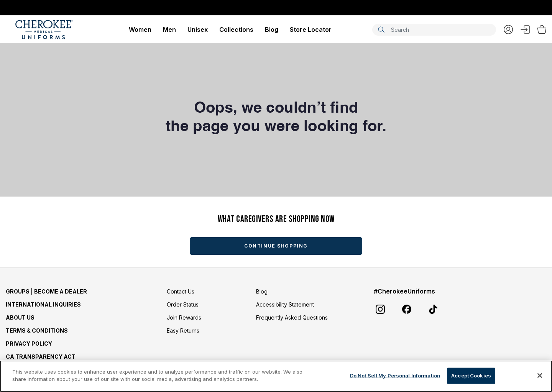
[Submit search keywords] (381, 30)
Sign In (525, 30)
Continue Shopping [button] (276, 246)
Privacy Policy (29, 344)
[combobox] (434, 30)
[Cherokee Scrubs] (44, 30)
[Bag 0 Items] (542, 30)
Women (140, 30)
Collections (236, 30)
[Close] (540, 376)
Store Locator (311, 30)
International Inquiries (43, 304)
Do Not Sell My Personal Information (395, 376)
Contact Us (181, 291)
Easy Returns (183, 330)
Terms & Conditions (37, 330)
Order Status (183, 304)
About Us (20, 317)
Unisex (198, 30)
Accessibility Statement (285, 304)
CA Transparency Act (41, 357)
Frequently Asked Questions (292, 317)
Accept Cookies (471, 376)
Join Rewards (184, 317)
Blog (272, 30)
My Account (508, 30)
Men (169, 30)
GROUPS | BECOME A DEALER (46, 291)
